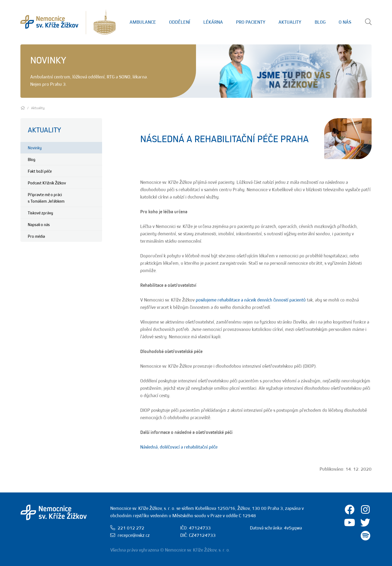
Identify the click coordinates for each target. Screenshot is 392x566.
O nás (345, 22)
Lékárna (213, 22)
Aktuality (290, 22)
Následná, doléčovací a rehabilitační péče (179, 447)
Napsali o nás (39, 224)
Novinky (35, 148)
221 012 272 (131, 528)
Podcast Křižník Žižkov (47, 183)
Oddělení (180, 22)
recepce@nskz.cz (134, 535)
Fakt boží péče (40, 171)
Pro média (36, 236)
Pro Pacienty (251, 22)
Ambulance (143, 22)
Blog (320, 22)
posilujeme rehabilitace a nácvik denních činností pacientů (251, 300)
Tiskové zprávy (40, 213)
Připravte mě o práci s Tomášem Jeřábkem (46, 198)
